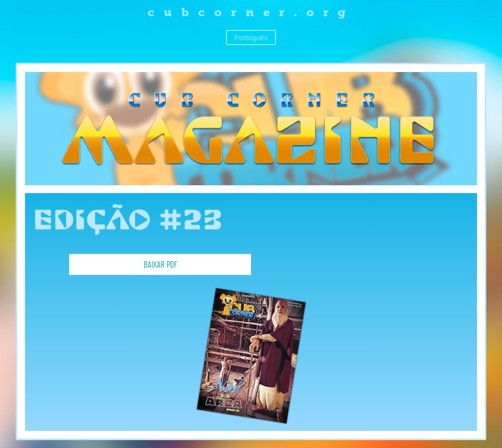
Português (251, 37)
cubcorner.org (251, 12)
